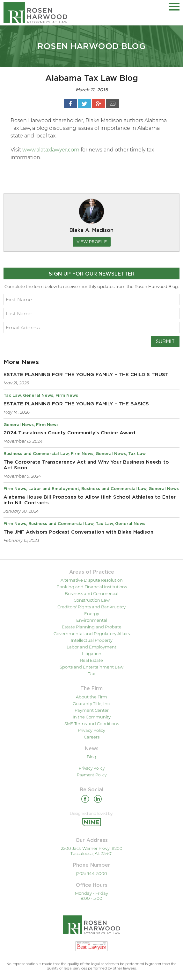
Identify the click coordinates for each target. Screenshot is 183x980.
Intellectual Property (92, 640)
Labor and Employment (54, 489)
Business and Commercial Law (36, 454)
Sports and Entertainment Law (91, 667)
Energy (92, 613)
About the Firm (91, 697)
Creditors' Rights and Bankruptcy (91, 607)
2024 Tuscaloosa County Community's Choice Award (69, 433)
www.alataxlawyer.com (51, 150)
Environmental (92, 620)
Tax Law (12, 396)
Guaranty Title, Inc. (92, 703)
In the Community (92, 717)
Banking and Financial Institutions (92, 587)
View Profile (92, 241)
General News (38, 396)
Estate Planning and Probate (92, 627)
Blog (91, 757)
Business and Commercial (91, 593)
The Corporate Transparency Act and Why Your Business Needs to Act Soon (86, 465)
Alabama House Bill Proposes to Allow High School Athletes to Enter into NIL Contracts (90, 500)
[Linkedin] (98, 800)
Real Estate (91, 660)
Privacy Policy (91, 730)
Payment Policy (92, 775)
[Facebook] (85, 800)
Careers (92, 737)
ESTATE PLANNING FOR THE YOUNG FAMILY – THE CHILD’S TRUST (86, 375)
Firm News (67, 396)
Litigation (92, 654)
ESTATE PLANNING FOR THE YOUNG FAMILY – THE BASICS (76, 404)
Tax (91, 674)
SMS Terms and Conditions (92, 724)
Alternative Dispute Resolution (92, 580)
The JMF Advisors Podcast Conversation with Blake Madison (78, 532)
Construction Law (92, 600)
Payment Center (92, 710)
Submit (165, 341)
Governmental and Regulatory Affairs (92, 633)
